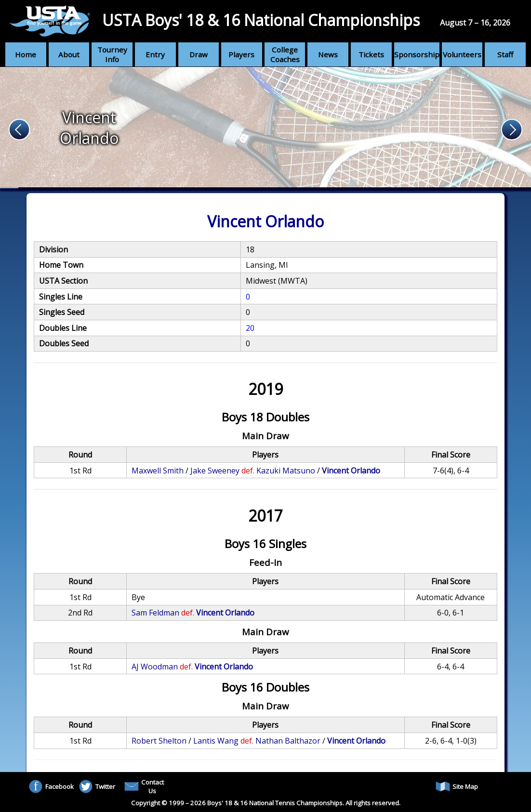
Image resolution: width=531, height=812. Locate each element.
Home (26, 54)
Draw (199, 54)
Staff (505, 54)
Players (241, 54)
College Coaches (285, 54)
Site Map (457, 786)
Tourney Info (112, 54)
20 (250, 328)
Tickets (371, 54)
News (328, 54)
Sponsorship (417, 54)
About (69, 54)
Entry (155, 54)
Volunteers (462, 54)
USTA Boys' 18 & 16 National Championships (261, 20)
